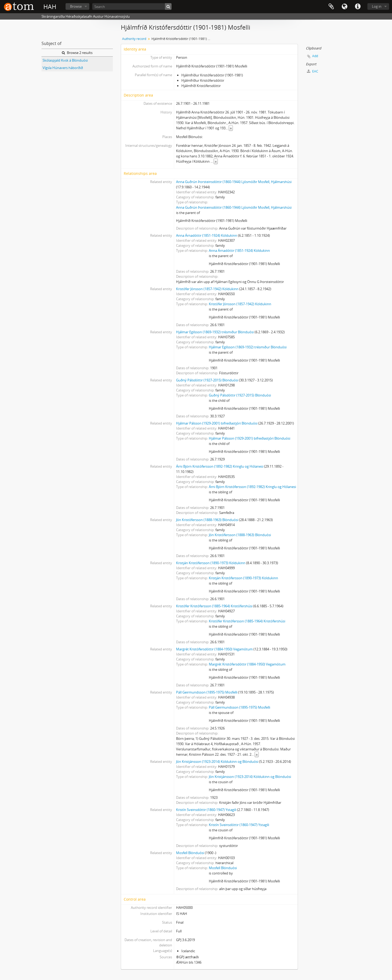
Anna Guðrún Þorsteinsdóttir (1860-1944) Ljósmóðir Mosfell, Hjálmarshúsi (234, 182)
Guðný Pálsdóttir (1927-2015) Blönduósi (207, 380)
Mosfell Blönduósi (190, 853)
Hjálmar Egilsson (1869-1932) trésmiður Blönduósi (215, 332)
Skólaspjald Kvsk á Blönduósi (65, 60)
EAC (313, 71)
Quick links (358, 7)
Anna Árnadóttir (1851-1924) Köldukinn (207, 235)
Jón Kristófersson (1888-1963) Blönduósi (207, 520)
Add (315, 56)
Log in (377, 6)
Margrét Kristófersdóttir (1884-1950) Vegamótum (214, 649)
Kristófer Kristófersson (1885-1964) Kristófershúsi (214, 606)
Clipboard (331, 7)
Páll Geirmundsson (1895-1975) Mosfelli (207, 692)
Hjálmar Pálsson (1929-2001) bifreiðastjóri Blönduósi (217, 423)
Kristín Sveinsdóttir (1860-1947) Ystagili (206, 810)
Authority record (134, 39)
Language (344, 7)
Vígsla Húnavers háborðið (63, 68)
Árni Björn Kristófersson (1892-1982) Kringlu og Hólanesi (220, 466)
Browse (76, 6)
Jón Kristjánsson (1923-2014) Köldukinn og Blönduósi (217, 762)
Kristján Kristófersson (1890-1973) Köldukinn (211, 563)
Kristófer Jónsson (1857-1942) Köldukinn (207, 289)
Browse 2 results (77, 53)
